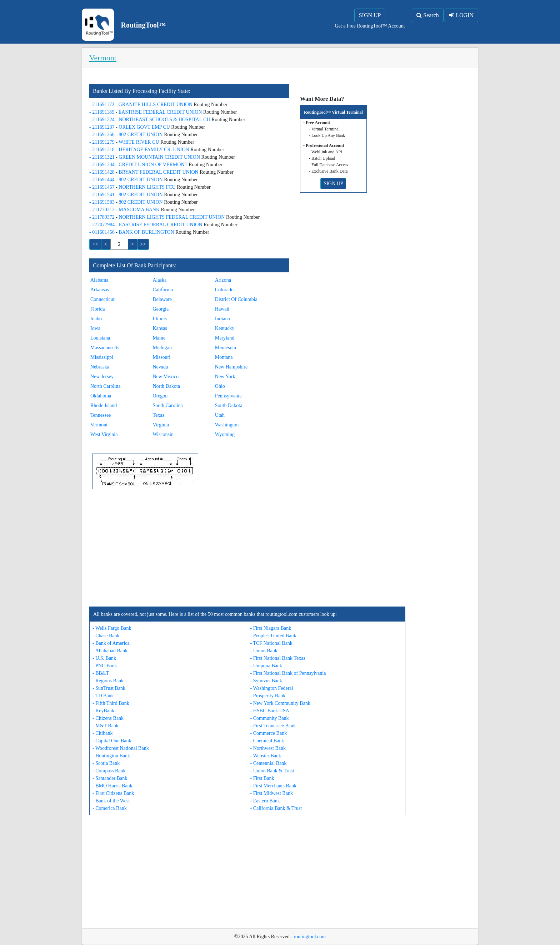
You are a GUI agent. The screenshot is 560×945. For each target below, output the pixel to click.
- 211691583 (102, 202)
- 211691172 (102, 105)
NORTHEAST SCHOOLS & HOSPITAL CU (165, 120)
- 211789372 (102, 217)
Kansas (160, 328)
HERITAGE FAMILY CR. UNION (154, 150)
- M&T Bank (106, 726)
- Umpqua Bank (266, 666)
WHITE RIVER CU (139, 142)
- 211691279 (102, 142)
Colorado (224, 290)
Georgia (161, 309)
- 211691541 (102, 195)
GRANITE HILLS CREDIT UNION (156, 105)
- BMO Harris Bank (112, 786)
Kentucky (225, 328)
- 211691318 (102, 150)
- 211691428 (102, 172)
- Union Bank (264, 651)
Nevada (160, 367)
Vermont (99, 425)
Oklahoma (101, 396)
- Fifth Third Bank (111, 703)
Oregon (160, 396)
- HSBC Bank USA (270, 711)
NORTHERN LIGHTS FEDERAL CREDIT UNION (172, 217)
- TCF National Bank (271, 643)
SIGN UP (370, 15)
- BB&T (101, 673)
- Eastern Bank (265, 801)
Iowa (95, 328)
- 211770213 (102, 210)
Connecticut (102, 299)
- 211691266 (102, 135)
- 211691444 (102, 180)
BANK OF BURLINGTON (147, 232)
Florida (97, 309)
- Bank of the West (111, 801)
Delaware (162, 299)
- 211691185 (102, 112)
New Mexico (166, 377)
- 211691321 (102, 157)
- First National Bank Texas (278, 658)
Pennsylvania (228, 396)
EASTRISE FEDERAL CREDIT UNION (161, 112)
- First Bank (262, 778)
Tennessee (101, 415)
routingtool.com (310, 937)
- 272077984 (103, 225)
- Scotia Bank (106, 763)
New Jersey (102, 377)
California (163, 290)
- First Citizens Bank (113, 793)
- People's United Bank (273, 636)
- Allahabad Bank (110, 651)
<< (95, 244)
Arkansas (100, 290)
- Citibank (102, 733)
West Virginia (104, 434)
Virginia (161, 425)
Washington (227, 425)
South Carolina (167, 405)
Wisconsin (163, 434)
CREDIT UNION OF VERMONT (154, 165)
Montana (224, 357)
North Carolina (105, 386)
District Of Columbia (236, 299)
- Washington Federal (272, 688)
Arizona (223, 280)
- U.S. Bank (104, 658)
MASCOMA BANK (140, 210)
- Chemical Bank (267, 741)
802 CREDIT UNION (141, 135)
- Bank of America (111, 643)
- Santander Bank (110, 778)
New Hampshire (231, 367)
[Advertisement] (247, 548)
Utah (220, 415)
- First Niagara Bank (271, 628)
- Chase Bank (106, 636)
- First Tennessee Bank (273, 726)
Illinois (160, 319)
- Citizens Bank (108, 718)
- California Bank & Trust (276, 808)
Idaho (96, 319)
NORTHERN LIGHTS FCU (148, 187)
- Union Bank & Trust (272, 771)
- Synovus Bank (266, 681)
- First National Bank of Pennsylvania (288, 673)
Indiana (222, 319)
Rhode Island (104, 405)
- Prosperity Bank (268, 696)
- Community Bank (270, 718)
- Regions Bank (108, 681)
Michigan (162, 348)
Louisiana (100, 338)
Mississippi (102, 357)
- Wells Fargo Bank (112, 628)
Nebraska (100, 367)
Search (428, 15)
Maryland (225, 338)
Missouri (161, 357)
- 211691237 (102, 127)
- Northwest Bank (268, 748)
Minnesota (226, 348)
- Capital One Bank (112, 741)
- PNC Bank (105, 666)
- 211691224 (102, 120)
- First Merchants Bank (273, 786)
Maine (159, 338)
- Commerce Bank (269, 733)
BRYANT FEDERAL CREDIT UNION (159, 172)
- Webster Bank (266, 756)
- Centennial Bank (269, 763)
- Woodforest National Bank (121, 748)
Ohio (220, 386)
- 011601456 (102, 232)
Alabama (99, 280)
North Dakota (166, 386)
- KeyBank (103, 711)
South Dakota (229, 405)
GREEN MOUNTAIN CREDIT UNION (160, 157)
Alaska (159, 280)
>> (143, 244)
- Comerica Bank (110, 808)
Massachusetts (105, 348)
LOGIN (461, 15)
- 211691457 (102, 187)
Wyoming (225, 434)
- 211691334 (102, 165)
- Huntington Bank (111, 756)
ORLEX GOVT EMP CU (145, 127)
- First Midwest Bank (272, 793)
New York (225, 377)
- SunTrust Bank (109, 688)
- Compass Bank (109, 771)
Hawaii (222, 309)
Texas (158, 415)
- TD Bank (103, 696)
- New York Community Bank (280, 703)
